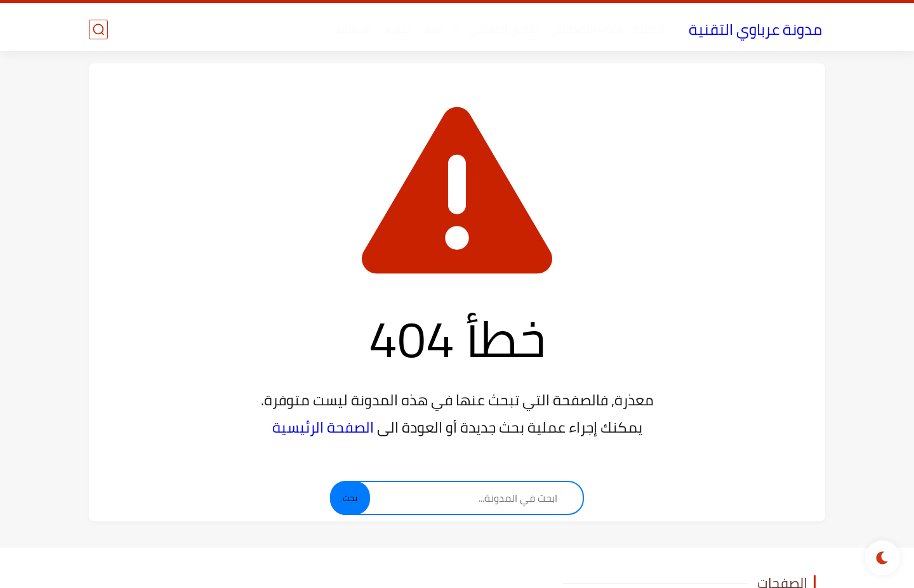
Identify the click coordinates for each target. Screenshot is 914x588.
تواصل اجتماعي (503, 29)
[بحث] (98, 29)
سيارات (395, 29)
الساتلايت (351, 29)
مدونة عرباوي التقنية (755, 29)
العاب (431, 29)
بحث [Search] (350, 498)
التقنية (648, 29)
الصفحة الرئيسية (323, 427)
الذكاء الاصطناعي (586, 29)
